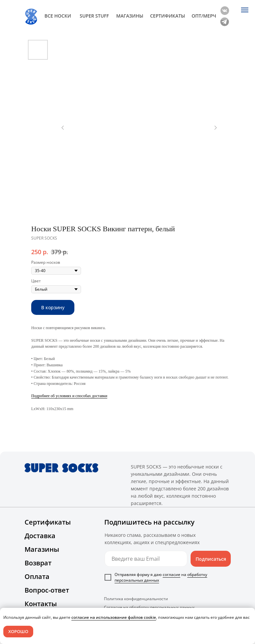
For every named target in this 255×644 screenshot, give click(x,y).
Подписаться (211, 559)
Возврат (38, 563)
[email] (146, 559)
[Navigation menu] (245, 10)
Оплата (37, 576)
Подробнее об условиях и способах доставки (69, 396)
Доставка (40, 536)
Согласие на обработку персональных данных (149, 607)
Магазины (42, 549)
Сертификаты (48, 522)
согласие (171, 574)
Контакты (41, 604)
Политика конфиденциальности (136, 599)
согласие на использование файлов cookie (114, 617)
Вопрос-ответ (47, 590)
